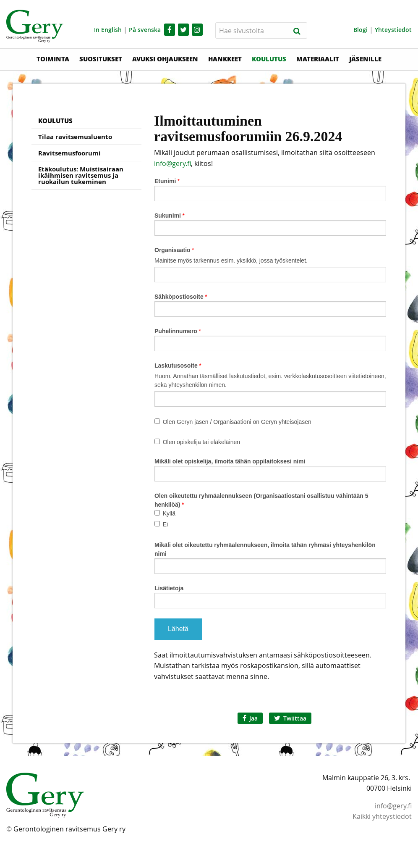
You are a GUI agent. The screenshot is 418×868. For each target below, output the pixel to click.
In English (108, 30)
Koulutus (269, 59)
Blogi (361, 30)
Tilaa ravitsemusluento (75, 137)
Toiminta (53, 59)
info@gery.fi (172, 163)
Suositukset (101, 59)
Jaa (250, 718)
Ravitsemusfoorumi (69, 153)
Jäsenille (365, 59)
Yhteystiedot (393, 30)
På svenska (145, 30)
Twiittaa (290, 718)
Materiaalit (318, 59)
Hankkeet (225, 59)
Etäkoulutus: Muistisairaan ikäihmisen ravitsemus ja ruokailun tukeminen (81, 175)
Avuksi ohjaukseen (165, 59)
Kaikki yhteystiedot (382, 816)
